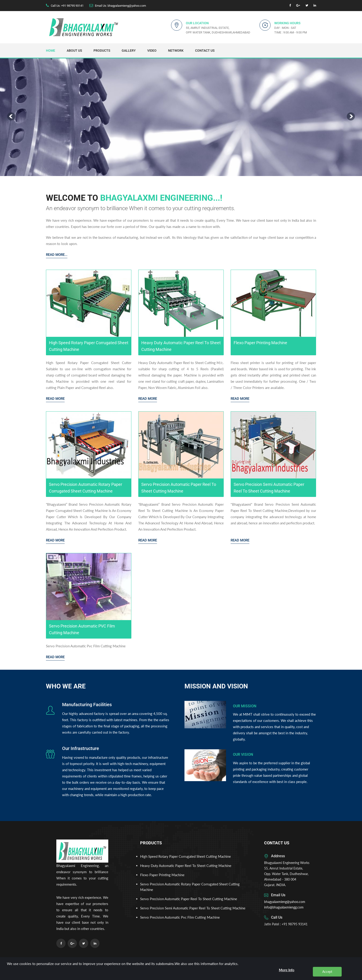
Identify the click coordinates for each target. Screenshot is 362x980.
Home (51, 51)
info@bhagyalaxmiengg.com (284, 907)
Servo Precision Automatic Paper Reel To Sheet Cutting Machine (189, 899)
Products (102, 51)
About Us (74, 51)
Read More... (57, 255)
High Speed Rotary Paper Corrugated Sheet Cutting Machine (186, 856)
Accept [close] (327, 972)
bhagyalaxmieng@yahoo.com (285, 902)
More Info (287, 970)
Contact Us (205, 51)
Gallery (129, 51)
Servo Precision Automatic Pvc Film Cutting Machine (180, 917)
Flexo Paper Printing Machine (162, 875)
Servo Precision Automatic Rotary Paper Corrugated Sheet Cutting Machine (190, 887)
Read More (55, 399)
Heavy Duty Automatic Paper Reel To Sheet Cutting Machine (186, 866)
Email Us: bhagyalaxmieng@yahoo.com (120, 6)
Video (152, 51)
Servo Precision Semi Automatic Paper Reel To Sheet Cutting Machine (193, 908)
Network (176, 51)
